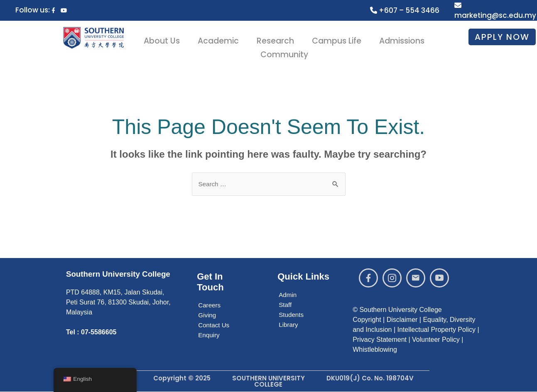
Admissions (399, 39)
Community (286, 49)
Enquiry (209, 335)
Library (289, 325)
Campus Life (336, 39)
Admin (288, 295)
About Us (167, 39)
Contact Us (215, 325)
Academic (222, 39)
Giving (207, 315)
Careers (210, 306)
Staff (286, 305)
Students (292, 315)
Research (277, 39)
